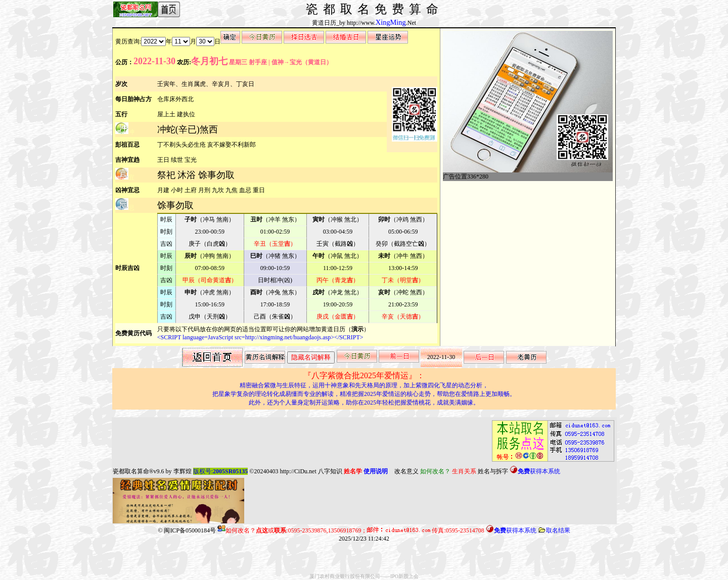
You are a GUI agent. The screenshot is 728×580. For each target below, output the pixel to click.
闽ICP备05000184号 (190, 530)
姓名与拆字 (493, 471)
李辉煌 (183, 471)
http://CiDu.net (298, 471)
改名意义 (406, 471)
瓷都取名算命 (131, 471)
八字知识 (330, 471)
